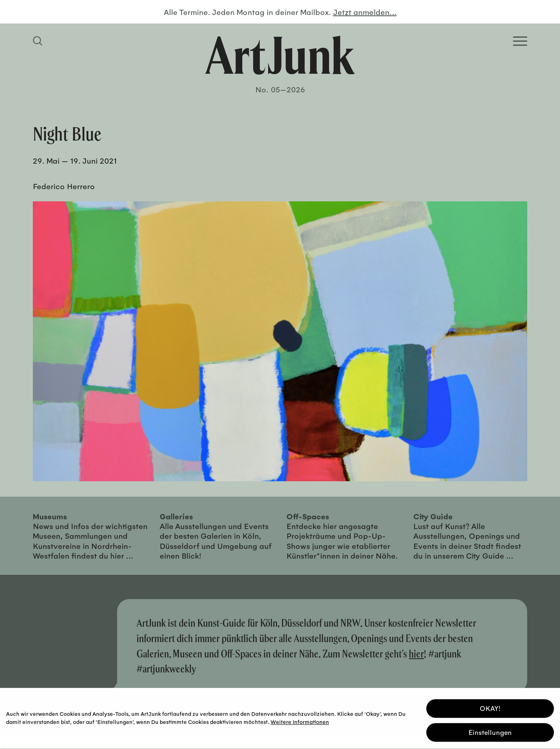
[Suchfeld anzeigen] (39, 41)
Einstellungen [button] (490, 731)
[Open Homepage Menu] (520, 41)
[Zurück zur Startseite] (280, 55)
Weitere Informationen (300, 720)
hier (416, 654)
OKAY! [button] (490, 707)
